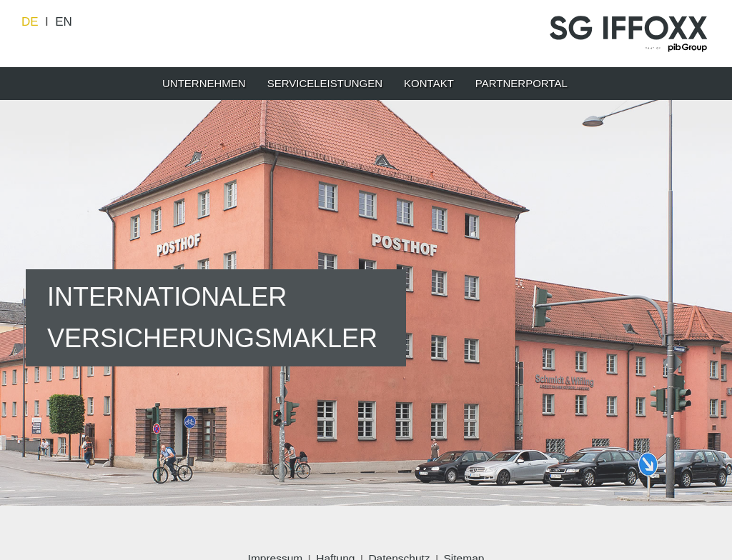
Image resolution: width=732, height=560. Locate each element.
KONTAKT (429, 83)
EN (64, 22)
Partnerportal (521, 83)
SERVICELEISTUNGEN (325, 83)
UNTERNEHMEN (204, 83)
